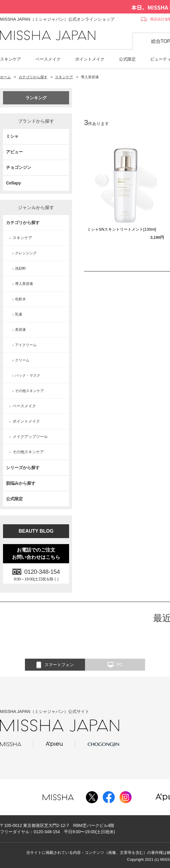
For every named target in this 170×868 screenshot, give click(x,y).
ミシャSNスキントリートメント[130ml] (122, 229)
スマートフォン (55, 665)
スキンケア (11, 59)
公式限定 (127, 59)
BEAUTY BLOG (36, 531)
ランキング (36, 98)
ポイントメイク (90, 59)
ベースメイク (48, 59)
